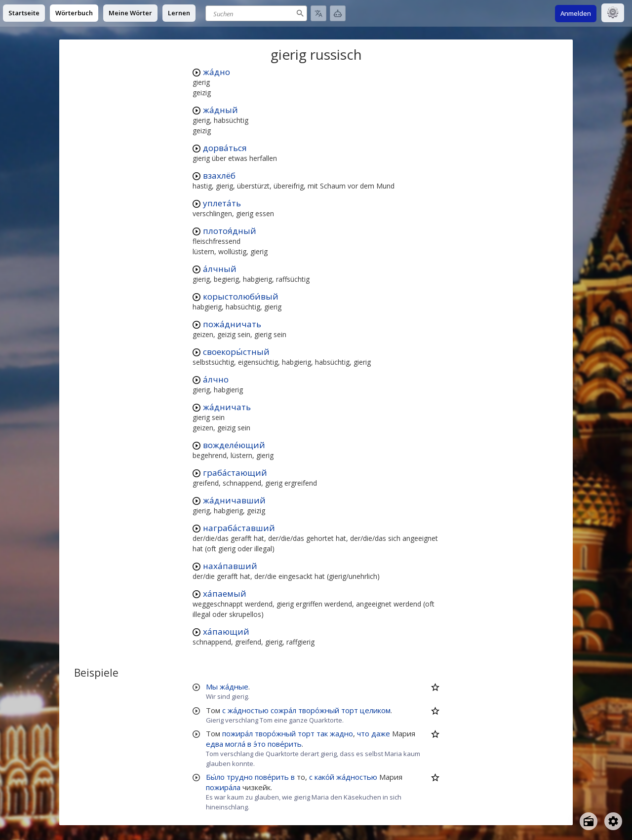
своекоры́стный (236, 352)
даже (381, 733)
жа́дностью (248, 710)
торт (350, 710)
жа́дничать (227, 407)
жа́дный (220, 110)
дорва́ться (225, 148)
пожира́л (237, 733)
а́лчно (216, 379)
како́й (324, 777)
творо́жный (319, 710)
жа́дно (217, 72)
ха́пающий (226, 631)
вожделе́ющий (234, 445)
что (363, 733)
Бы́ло (215, 777)
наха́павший (230, 566)
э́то (259, 744)
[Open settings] (613, 821)
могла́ (235, 744)
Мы (212, 687)
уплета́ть (222, 203)
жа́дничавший (234, 500)
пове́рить (285, 744)
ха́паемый (225, 593)
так (322, 733)
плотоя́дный (230, 231)
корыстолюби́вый (241, 296)
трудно (240, 777)
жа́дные (234, 687)
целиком (375, 710)
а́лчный (220, 269)
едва (215, 744)
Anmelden (576, 13)
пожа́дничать (232, 324)
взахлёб (219, 175)
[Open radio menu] (589, 821)
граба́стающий (235, 473)
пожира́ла (223, 787)
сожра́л (283, 710)
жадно (341, 733)
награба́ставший (239, 528)
